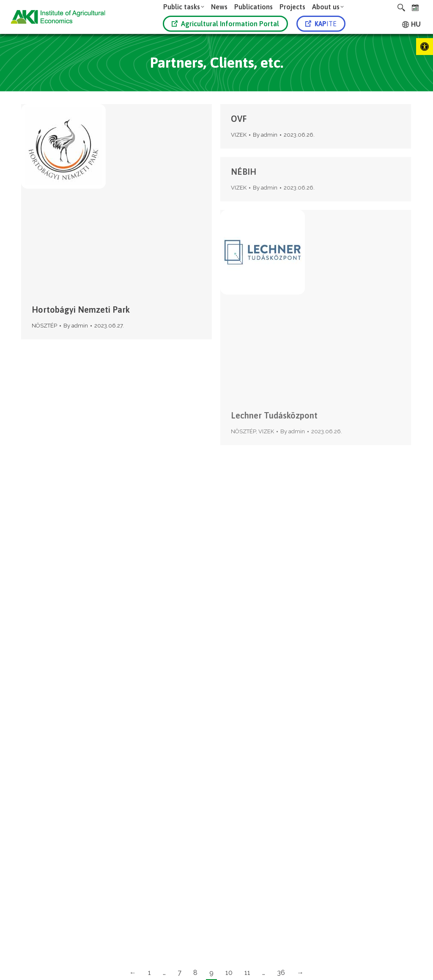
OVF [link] (239, 119)
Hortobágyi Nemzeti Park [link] (81, 310)
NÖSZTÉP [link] (44, 326)
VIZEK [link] (239, 135)
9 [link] (211, 973)
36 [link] (281, 973)
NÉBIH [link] (244, 172)
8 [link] (195, 973)
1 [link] (149, 973)
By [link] (76, 326)
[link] (425, 47)
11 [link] (247, 973)
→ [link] (300, 973)
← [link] (133, 973)
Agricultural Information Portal (225, 24)
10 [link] (229, 973)
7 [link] (180, 973)
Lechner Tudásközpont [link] (274, 415)
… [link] (164, 973)
